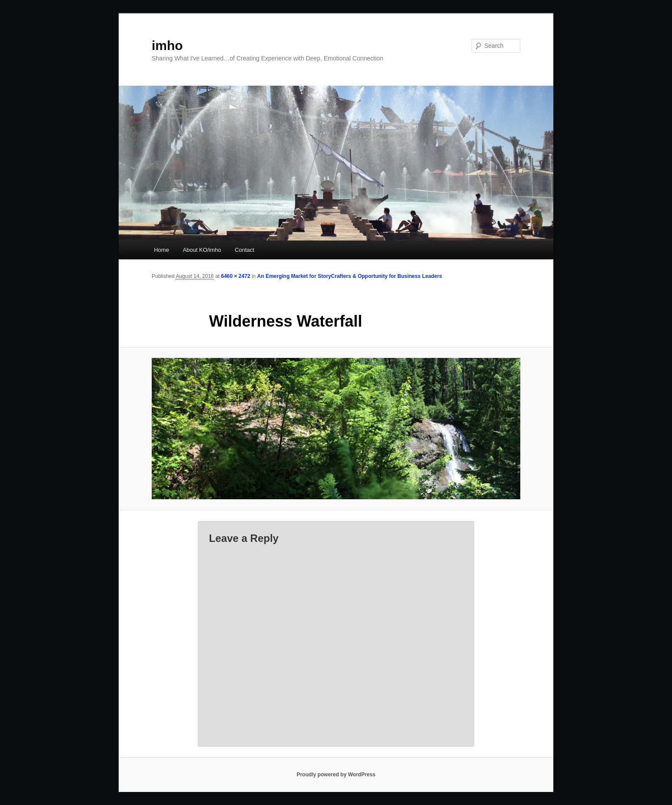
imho (167, 45)
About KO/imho (202, 250)
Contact (245, 250)
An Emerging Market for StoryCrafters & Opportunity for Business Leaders (350, 276)
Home (161, 250)
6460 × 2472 (235, 276)
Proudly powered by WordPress (336, 775)
